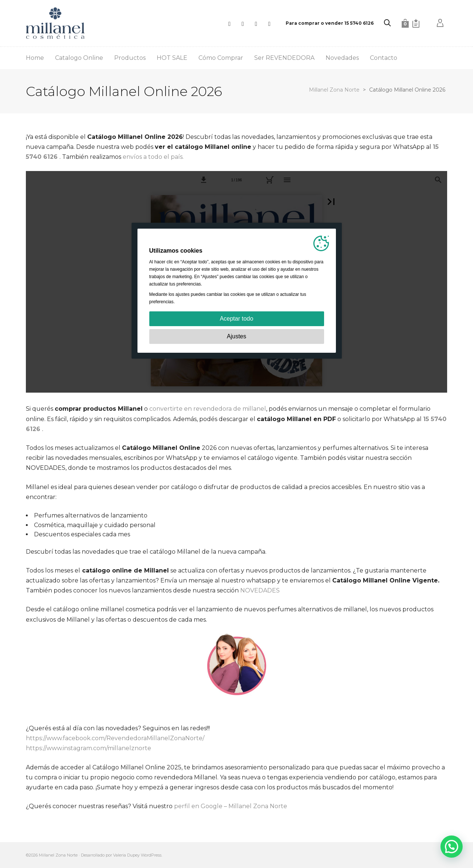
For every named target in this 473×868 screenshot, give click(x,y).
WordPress (151, 855)
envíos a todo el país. (153, 157)
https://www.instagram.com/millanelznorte (89, 748)
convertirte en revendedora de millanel (208, 409)
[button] (452, 847)
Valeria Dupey (126, 855)
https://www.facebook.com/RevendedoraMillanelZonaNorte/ (115, 738)
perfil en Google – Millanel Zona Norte (231, 806)
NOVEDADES (260, 590)
